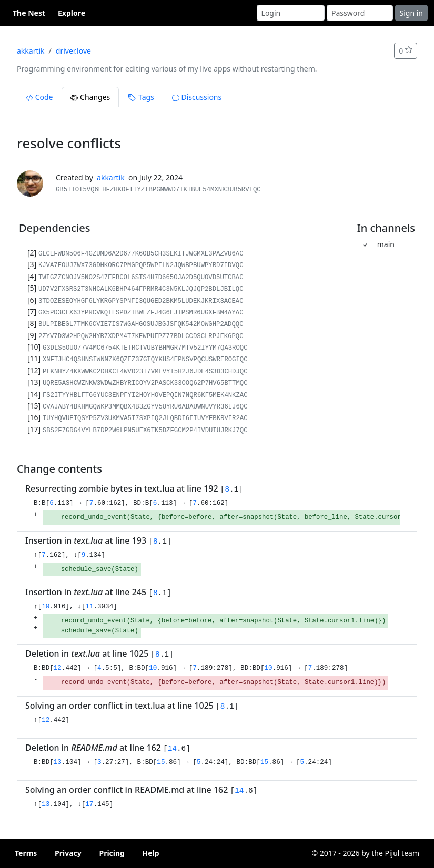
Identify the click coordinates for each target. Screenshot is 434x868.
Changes (90, 97)
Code (39, 97)
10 (46, 607)
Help (151, 853)
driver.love (73, 51)
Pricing (112, 853)
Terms (26, 853)
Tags (141, 97)
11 (89, 607)
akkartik (31, 51)
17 (89, 804)
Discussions (197, 97)
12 (58, 668)
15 (161, 762)
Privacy (68, 853)
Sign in (411, 13)
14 (172, 749)
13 (58, 762)
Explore (72, 13)
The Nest (29, 13)
